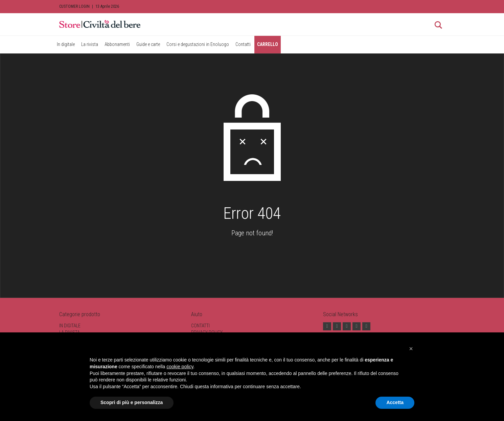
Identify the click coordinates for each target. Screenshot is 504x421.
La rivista (90, 44)
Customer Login (74, 6)
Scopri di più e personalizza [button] (132, 402)
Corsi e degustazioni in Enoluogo (198, 44)
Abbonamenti (117, 44)
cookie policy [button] (180, 367)
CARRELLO (268, 44)
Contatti (243, 44)
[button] (411, 349)
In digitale (66, 44)
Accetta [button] (395, 402)
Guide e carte (148, 44)
